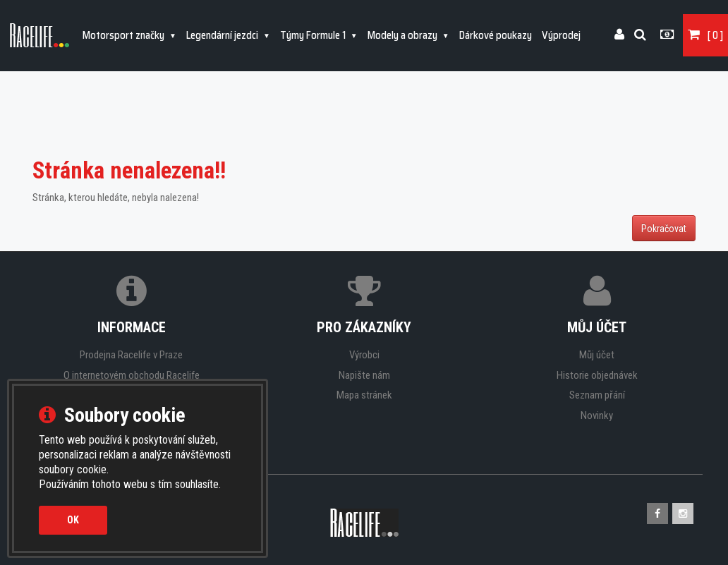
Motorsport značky (125, 35)
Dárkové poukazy (496, 35)
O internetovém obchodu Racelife (132, 375)
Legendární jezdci (223, 35)
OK (73, 520)
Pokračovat (664, 229)
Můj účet (597, 355)
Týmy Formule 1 (314, 35)
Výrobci (364, 355)
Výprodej (561, 35)
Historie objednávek (597, 375)
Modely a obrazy (404, 35)
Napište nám (364, 375)
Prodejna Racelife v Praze (131, 355)
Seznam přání (597, 395)
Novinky (597, 415)
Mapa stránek (364, 395)
